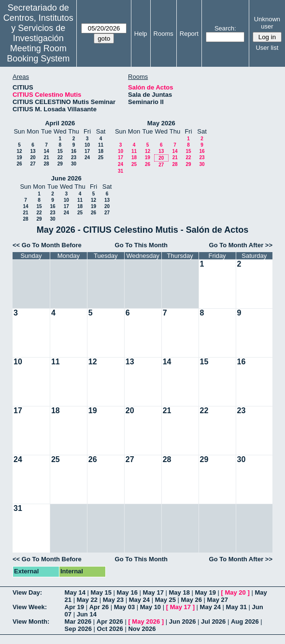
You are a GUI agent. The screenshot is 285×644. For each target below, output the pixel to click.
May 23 (113, 600)
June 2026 (66, 178)
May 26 (192, 600)
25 (101, 157)
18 (101, 151)
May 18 (179, 592)
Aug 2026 (245, 622)
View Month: (31, 622)
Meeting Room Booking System (38, 53)
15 (60, 151)
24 (87, 157)
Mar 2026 (78, 622)
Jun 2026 (183, 622)
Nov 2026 (142, 629)
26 (19, 164)
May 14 (75, 592)
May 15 (101, 592)
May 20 (235, 592)
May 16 (127, 592)
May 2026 (161, 123)
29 (60, 164)
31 (121, 171)
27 (33, 164)
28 (46, 164)
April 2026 (60, 123)
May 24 (139, 600)
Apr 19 (74, 607)
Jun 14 (87, 614)
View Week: (30, 607)
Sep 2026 (78, 629)
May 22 (87, 600)
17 (87, 151)
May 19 (206, 592)
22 (60, 157)
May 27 (218, 600)
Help (141, 34)
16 (74, 151)
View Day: (27, 592)
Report (189, 34)
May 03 (124, 607)
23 (74, 157)
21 (46, 157)
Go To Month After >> (241, 245)
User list (267, 48)
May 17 (153, 592)
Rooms (164, 34)
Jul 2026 (213, 622)
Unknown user (267, 23)
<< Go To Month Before (47, 245)
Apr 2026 (110, 622)
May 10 (150, 607)
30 (74, 164)
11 (101, 145)
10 (87, 145)
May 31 (236, 607)
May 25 (165, 600)
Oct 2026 (110, 629)
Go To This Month (142, 245)
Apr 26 (99, 607)
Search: (225, 28)
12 (19, 151)
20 (33, 157)
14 (46, 151)
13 (33, 151)
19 (19, 157)
